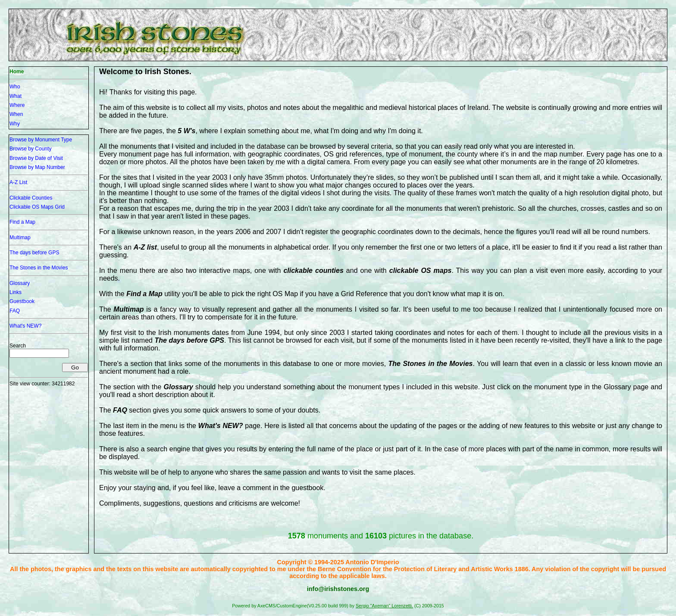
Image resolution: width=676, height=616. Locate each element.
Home (17, 72)
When (16, 114)
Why (15, 124)
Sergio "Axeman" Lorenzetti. (384, 606)
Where (17, 105)
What (16, 96)
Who (15, 87)
